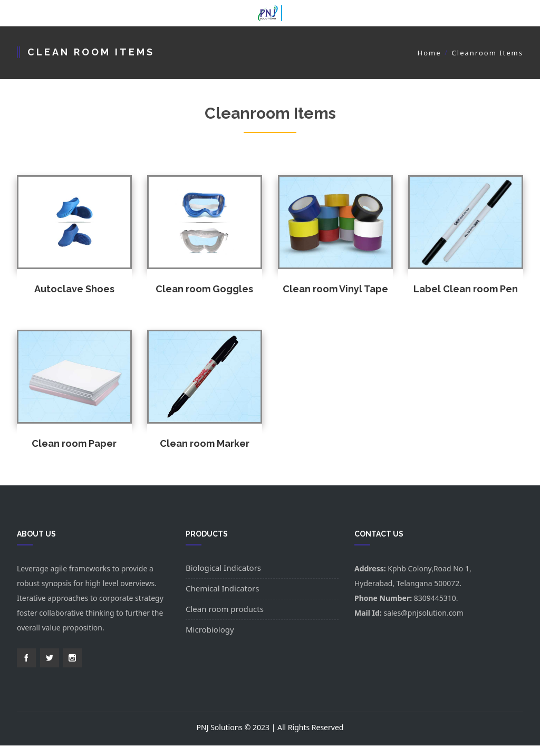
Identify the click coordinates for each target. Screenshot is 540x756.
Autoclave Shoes (74, 289)
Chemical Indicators (222, 588)
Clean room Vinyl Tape (335, 289)
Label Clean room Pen (466, 289)
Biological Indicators (223, 568)
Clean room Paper (74, 443)
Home (430, 53)
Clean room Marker (205, 443)
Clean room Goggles (204, 289)
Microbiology (210, 629)
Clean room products (225, 609)
